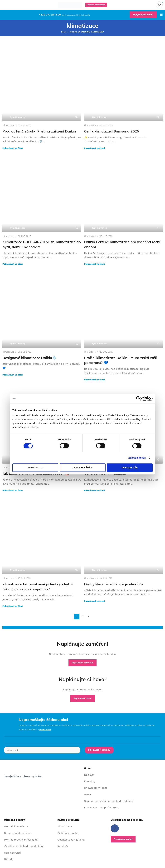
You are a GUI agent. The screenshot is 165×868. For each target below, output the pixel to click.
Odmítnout (35, 468)
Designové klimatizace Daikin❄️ (29, 358)
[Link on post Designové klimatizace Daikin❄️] (42, 309)
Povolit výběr (82, 468)
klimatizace (8, 125)
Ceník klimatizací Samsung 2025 (112, 131)
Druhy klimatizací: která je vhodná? (114, 584)
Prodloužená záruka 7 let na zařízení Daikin (39, 131)
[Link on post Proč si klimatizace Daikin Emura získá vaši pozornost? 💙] (123, 309)
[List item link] (123, 775)
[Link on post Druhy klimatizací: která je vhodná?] (123, 535)
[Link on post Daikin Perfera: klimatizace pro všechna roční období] (123, 193)
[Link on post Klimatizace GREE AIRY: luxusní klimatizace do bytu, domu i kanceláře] (42, 193)
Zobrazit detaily (137, 458)
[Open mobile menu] (161, 15)
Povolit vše (130, 468)
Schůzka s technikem (96, 5)
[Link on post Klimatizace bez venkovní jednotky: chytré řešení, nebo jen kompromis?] (42, 535)
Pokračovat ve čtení (13, 148)
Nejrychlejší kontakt (143, 15)
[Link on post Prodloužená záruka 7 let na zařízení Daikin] (42, 82)
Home (64, 32)
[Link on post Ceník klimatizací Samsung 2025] (123, 82)
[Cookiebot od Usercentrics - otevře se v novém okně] (138, 398)
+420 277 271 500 (50, 15)
